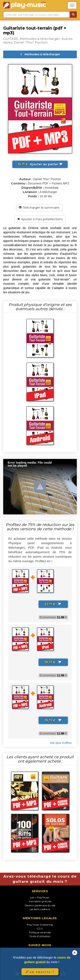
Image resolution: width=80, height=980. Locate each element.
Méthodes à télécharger (40, 54)
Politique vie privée (40, 932)
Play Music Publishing (40, 925)
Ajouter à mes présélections (40, 219)
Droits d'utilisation (40, 936)
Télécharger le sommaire (39, 208)
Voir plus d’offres (61, 743)
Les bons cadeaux (40, 909)
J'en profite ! (40, 972)
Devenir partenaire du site (40, 905)
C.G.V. (40, 929)
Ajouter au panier (40, 164)
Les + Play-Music (40, 898)
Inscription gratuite (40, 901)
